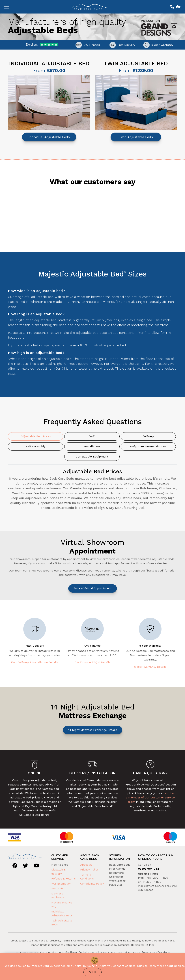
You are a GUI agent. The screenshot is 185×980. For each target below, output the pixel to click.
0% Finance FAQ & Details (92, 662)
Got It (92, 972)
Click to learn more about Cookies (161, 966)
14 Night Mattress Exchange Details (93, 730)
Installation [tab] (92, 446)
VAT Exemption (61, 884)
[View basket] (178, 7)
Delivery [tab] (148, 436)
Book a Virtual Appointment (93, 588)
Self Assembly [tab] (36, 446)
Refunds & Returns (64, 879)
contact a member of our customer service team (151, 797)
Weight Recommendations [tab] (148, 446)
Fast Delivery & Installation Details (35, 662)
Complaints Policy (92, 884)
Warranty (57, 889)
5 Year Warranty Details (150, 667)
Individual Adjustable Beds (49, 137)
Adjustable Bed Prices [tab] (36, 436)
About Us (86, 865)
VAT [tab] (92, 436)
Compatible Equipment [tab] (92, 456)
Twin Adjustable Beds (136, 137)
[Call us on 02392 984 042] (172, 7)
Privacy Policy (89, 870)
